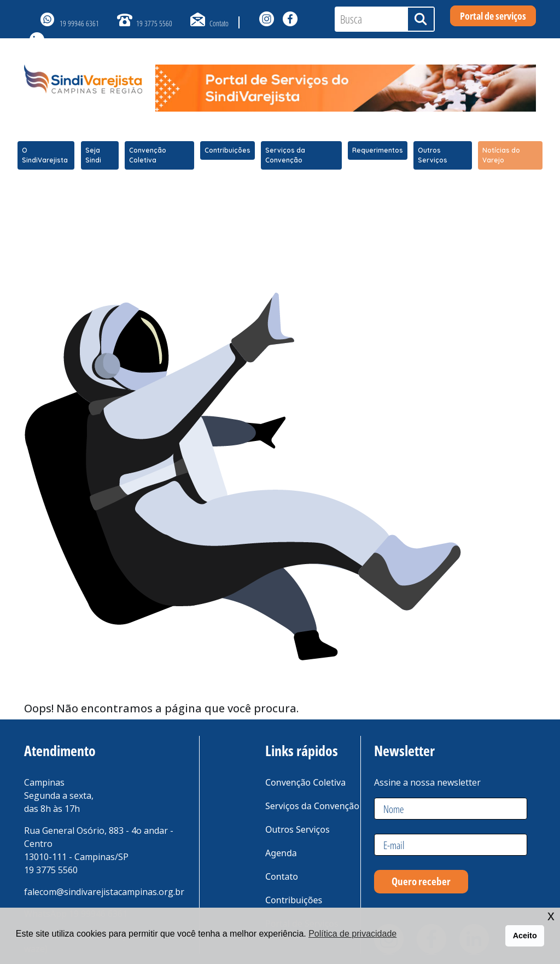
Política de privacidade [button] (352, 934)
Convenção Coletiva (148, 155)
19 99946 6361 (79, 23)
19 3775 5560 (154, 23)
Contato (219, 23)
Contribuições (227, 150)
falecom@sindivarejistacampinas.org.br (104, 892)
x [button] (551, 916)
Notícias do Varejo (501, 155)
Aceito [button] (525, 936)
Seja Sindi (93, 155)
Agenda (281, 853)
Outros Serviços (433, 155)
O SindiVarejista (45, 155)
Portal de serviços (493, 16)
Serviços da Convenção (285, 155)
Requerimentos (378, 150)
